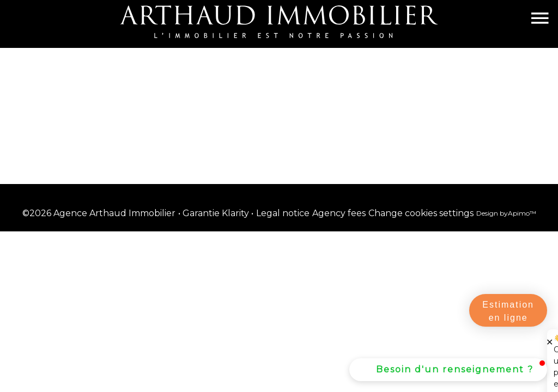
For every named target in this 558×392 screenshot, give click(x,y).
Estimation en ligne (508, 311)
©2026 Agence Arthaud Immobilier (99, 213)
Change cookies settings (421, 213)
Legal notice (283, 213)
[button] (448, 370)
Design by (506, 213)
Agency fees (339, 213)
